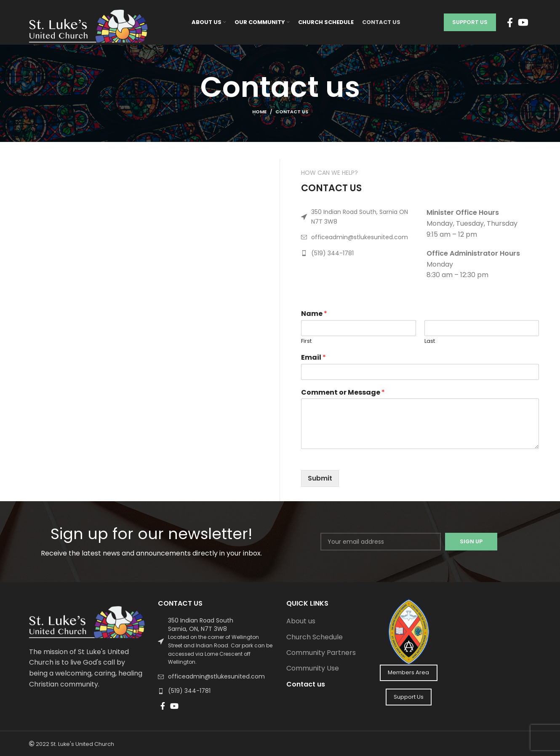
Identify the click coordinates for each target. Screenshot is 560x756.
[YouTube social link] (523, 22)
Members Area (408, 672)
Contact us (306, 684)
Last (430, 341)
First (306, 341)
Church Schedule (315, 637)
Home (259, 112)
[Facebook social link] (510, 22)
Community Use (313, 668)
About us (301, 621)
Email (313, 357)
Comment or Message (343, 392)
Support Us (470, 22)
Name (314, 314)
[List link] (357, 217)
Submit (320, 478)
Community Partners (321, 653)
